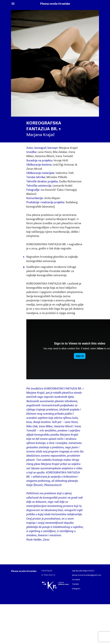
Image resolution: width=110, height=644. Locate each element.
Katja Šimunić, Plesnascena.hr (44, 485)
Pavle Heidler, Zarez (38, 540)
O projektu (48, 575)
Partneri (47, 571)
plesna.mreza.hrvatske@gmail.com (87, 575)
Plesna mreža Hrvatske (55, 4)
